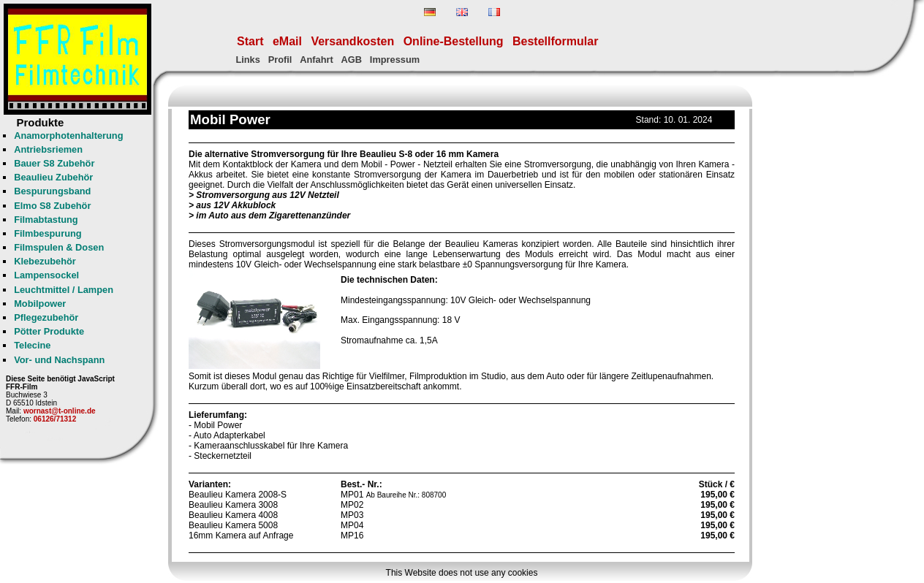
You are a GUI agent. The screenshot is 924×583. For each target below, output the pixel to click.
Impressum (395, 60)
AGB (352, 60)
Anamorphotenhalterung (68, 136)
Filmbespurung (48, 233)
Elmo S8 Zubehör (52, 206)
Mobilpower (40, 304)
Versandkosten (352, 41)
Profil (280, 60)
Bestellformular (555, 41)
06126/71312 (55, 419)
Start (250, 41)
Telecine (32, 345)
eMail (287, 41)
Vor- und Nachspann (59, 360)
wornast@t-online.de (60, 411)
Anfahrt (317, 60)
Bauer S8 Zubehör (54, 163)
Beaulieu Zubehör (53, 177)
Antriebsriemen (48, 149)
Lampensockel (46, 275)
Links (247, 60)
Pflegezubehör (46, 317)
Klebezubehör (45, 261)
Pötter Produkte (49, 331)
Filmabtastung (46, 220)
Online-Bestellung (454, 41)
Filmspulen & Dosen (59, 247)
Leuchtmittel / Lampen (64, 290)
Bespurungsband (52, 191)
